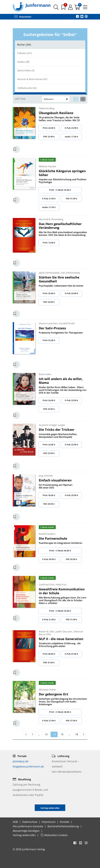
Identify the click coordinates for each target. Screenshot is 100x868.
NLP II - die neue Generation (61, 639)
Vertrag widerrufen (25, 835)
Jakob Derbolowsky (49, 273)
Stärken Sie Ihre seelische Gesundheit (59, 279)
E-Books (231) (25, 53)
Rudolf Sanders (47, 534)
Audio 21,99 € (49, 207)
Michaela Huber (47, 690)
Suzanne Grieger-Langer (52, 425)
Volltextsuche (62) (27, 88)
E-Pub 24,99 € (71, 293)
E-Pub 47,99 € (71, 654)
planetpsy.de (21, 761)
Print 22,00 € (49, 340)
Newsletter (23, 17)
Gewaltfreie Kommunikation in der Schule (62, 591)
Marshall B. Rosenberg (51, 219)
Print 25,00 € (49, 293)
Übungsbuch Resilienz (56, 113)
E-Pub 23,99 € (71, 128)
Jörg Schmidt (46, 476)
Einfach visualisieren (55, 480)
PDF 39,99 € (71, 559)
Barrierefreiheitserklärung (64, 826)
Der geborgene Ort (54, 694)
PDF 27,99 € (71, 721)
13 (46, 734)
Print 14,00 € (49, 243)
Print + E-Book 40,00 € (60, 551)
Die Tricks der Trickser (57, 429)
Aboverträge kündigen (26, 831)
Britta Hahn (45, 374)
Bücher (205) (24, 45)
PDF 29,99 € (49, 504)
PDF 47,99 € (49, 663)
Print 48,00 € (49, 654)
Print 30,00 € (49, 495)
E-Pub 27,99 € (49, 721)
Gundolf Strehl (67, 323)
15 (62, 734)
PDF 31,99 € (71, 199)
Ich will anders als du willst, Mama (61, 381)
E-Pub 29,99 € (71, 495)
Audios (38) (23, 62)
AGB (16, 822)
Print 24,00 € (49, 128)
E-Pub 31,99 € (49, 199)
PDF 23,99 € (49, 137)
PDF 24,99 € (49, 302)
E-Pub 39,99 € (49, 559)
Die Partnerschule (53, 538)
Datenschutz (30, 822)
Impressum (49, 822)
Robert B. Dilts (47, 632)
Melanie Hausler (48, 166)
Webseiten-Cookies (54, 835)
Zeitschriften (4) (26, 70)
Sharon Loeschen (48, 323)
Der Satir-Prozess (52, 328)
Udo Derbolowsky (70, 273)
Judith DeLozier (64, 632)
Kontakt (65, 822)
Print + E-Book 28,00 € (60, 712)
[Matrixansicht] (83, 99)
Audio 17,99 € (71, 137)
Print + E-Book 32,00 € (60, 190)
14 (54, 734)
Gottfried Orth (47, 585)
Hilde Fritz (61, 585)
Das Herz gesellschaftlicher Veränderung (60, 226)
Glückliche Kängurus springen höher (62, 173)
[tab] (50, 45)
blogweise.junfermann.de (28, 766)
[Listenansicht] (76, 99)
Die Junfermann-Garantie (28, 826)
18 (77, 734)
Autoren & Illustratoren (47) (32, 79)
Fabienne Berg (47, 108)
